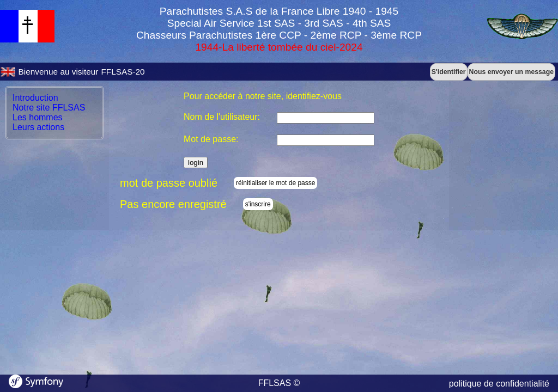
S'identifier (449, 72)
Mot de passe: (211, 139)
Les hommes (38, 117)
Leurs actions (38, 127)
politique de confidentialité (499, 384)
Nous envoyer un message (511, 72)
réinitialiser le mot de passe (275, 183)
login (196, 163)
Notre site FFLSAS (49, 108)
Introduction (35, 98)
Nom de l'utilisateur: (222, 117)
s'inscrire (258, 204)
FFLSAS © (279, 383)
